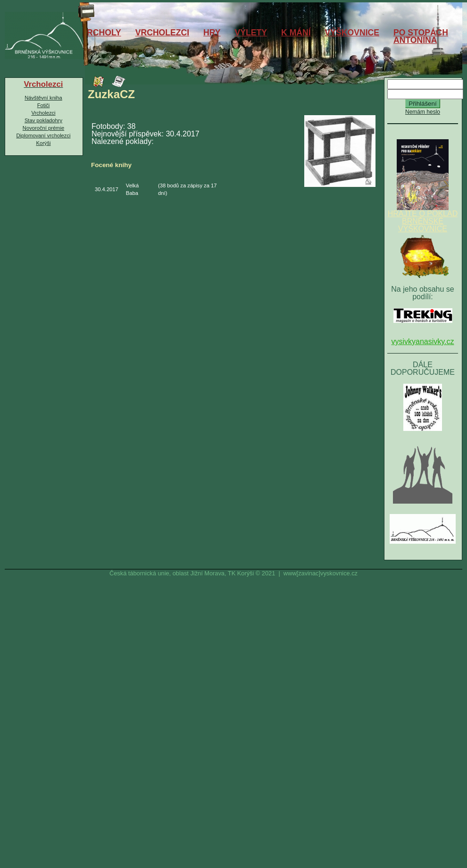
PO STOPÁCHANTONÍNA (421, 36)
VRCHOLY (101, 33)
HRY (212, 33)
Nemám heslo (423, 112)
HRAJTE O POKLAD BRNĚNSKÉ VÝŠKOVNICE (423, 218)
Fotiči (44, 105)
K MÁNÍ (296, 33)
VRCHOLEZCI (162, 33)
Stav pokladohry (43, 120)
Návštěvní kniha (43, 98)
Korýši (43, 143)
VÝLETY (251, 33)
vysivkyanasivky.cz (422, 341)
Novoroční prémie (43, 128)
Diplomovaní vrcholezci (43, 135)
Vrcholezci (43, 113)
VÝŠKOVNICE (352, 33)
